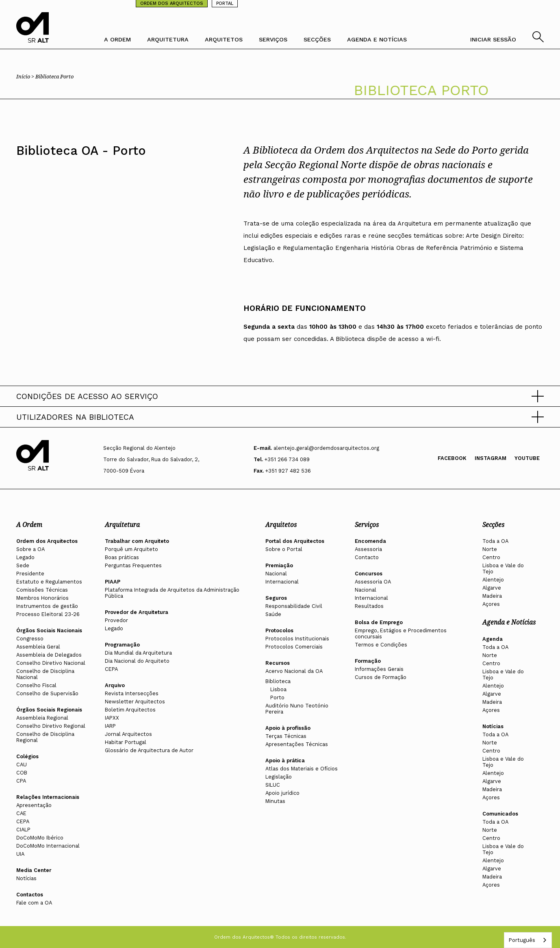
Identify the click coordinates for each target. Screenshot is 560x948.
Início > (26, 76)
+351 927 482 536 (288, 471)
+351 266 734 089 (287, 459)
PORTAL (225, 3)
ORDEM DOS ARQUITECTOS (172, 3)
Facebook (452, 458)
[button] (280, 396)
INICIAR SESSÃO (493, 39)
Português (522, 940)
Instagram (491, 458)
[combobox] (528, 940)
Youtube (527, 458)
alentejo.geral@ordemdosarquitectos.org (326, 448)
